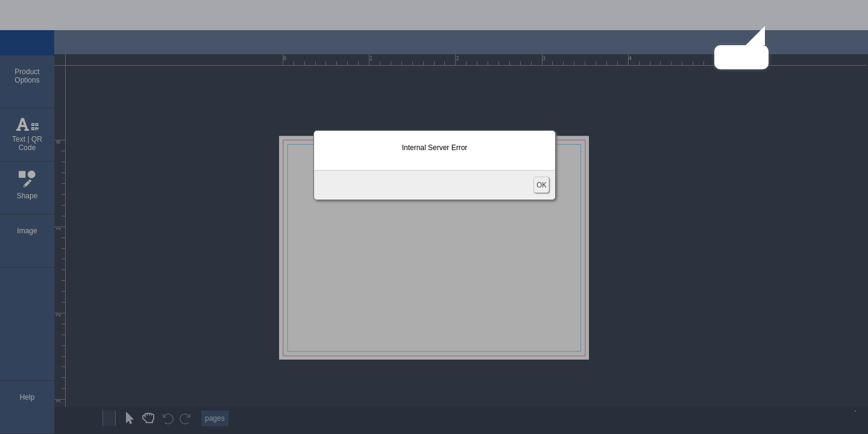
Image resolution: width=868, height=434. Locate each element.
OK (541, 185)
